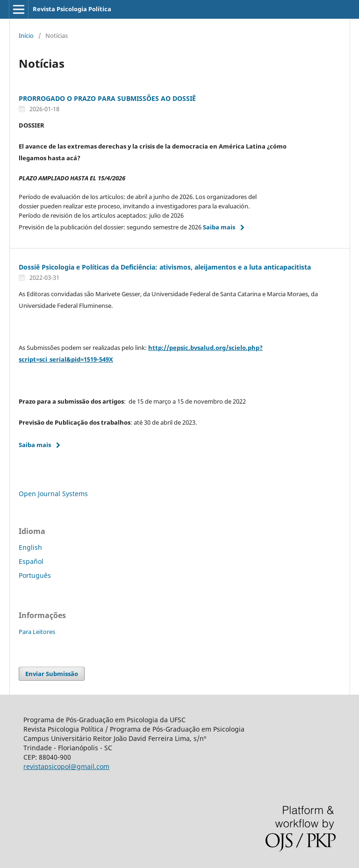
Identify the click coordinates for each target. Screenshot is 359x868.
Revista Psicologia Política (72, 9)
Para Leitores (37, 632)
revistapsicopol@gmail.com (66, 766)
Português (35, 575)
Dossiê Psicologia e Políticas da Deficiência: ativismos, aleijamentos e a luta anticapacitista (165, 267)
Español (31, 561)
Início (26, 36)
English (30, 547)
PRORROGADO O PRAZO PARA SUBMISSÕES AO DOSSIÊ (107, 98)
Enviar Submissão (52, 674)
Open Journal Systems (53, 494)
